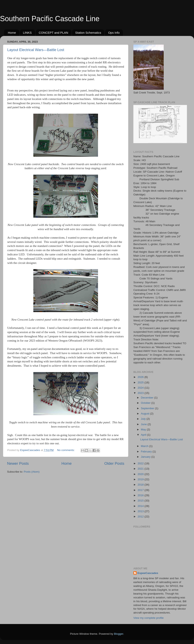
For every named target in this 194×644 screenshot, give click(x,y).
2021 (141, 469)
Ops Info (114, 33)
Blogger (119, 634)
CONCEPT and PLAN (54, 33)
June (144, 424)
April (144, 435)
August (145, 414)
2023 (141, 393)
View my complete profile (149, 618)
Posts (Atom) (32, 472)
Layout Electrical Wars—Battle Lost (36, 50)
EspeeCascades (148, 573)
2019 (141, 479)
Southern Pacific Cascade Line (50, 19)
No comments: (66, 450)
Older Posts (114, 463)
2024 (141, 388)
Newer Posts (18, 463)
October (146, 403)
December (148, 398)
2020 (141, 474)
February (147, 452)
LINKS (27, 33)
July (144, 419)
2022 (141, 463)
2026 (141, 377)
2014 (141, 506)
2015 (141, 501)
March (145, 446)
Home (12, 33)
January (146, 457)
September (148, 408)
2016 (141, 495)
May (144, 430)
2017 (141, 490)
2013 (141, 511)
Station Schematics (88, 33)
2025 (141, 382)
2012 (141, 517)
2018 (141, 485)
